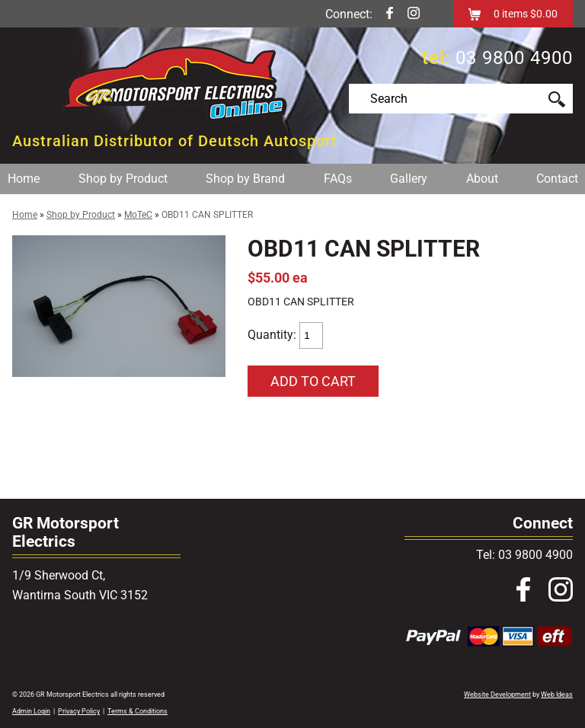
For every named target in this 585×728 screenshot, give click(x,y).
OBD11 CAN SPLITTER (207, 215)
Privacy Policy (79, 711)
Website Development (497, 694)
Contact (557, 179)
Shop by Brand (245, 179)
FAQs (338, 179)
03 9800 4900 (514, 58)
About (482, 179)
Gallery (409, 179)
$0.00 (543, 14)
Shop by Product (123, 179)
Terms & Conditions (137, 711)
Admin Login (31, 711)
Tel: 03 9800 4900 (524, 555)
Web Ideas (557, 694)
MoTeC (138, 215)
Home (24, 179)
